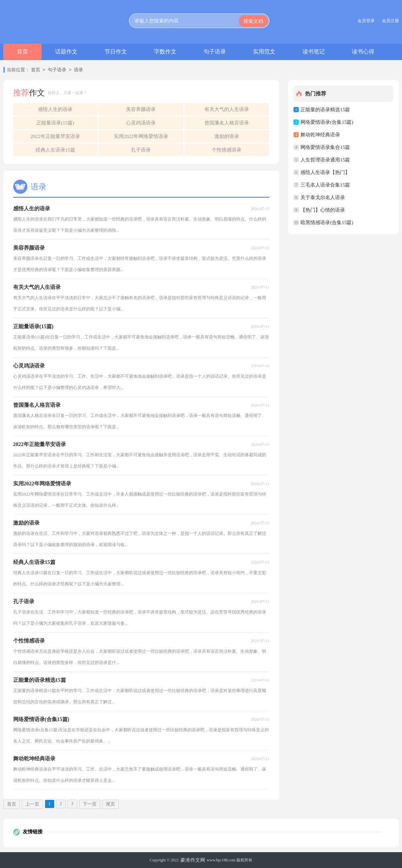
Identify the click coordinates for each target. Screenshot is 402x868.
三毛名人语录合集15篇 (325, 185)
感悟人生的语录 (55, 109)
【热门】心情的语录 (323, 210)
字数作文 (165, 52)
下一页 (90, 804)
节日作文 (116, 52)
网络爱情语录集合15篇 (325, 147)
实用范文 (264, 52)
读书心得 (363, 52)
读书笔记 (314, 52)
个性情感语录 (227, 150)
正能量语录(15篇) (55, 123)
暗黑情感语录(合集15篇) (327, 223)
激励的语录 (227, 136)
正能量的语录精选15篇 (325, 110)
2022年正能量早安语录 (55, 136)
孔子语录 (141, 150)
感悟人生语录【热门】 (325, 172)
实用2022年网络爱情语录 (141, 136)
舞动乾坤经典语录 (320, 135)
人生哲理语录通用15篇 (325, 160)
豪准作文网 (193, 860)
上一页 (32, 804)
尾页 (110, 804)
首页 (22, 52)
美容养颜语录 (141, 109)
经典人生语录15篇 (55, 150)
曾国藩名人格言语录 (227, 123)
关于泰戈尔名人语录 (323, 197)
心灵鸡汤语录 (141, 123)
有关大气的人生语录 (227, 109)
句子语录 (215, 52)
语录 (78, 70)
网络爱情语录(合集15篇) (327, 122)
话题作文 (66, 52)
